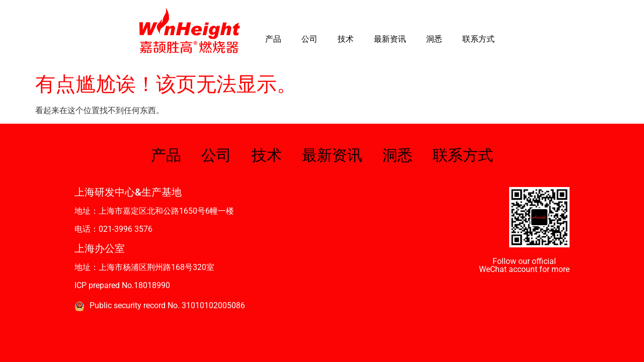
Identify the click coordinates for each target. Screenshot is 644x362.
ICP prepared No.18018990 (122, 285)
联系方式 (478, 39)
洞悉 (434, 39)
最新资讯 (390, 39)
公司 (309, 39)
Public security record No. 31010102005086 (167, 305)
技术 (346, 39)
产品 (273, 39)
